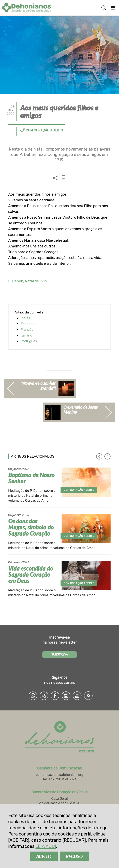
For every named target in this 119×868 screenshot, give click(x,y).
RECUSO (74, 856)
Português (29, 341)
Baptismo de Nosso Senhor (31, 478)
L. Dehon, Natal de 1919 (28, 281)
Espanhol (28, 324)
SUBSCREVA (59, 655)
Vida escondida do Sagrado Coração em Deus (31, 574)
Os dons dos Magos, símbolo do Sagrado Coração (31, 527)
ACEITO (44, 856)
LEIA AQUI (46, 846)
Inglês (25, 318)
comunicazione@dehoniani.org (60, 775)
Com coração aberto (44, 130)
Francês (27, 330)
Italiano (26, 335)
